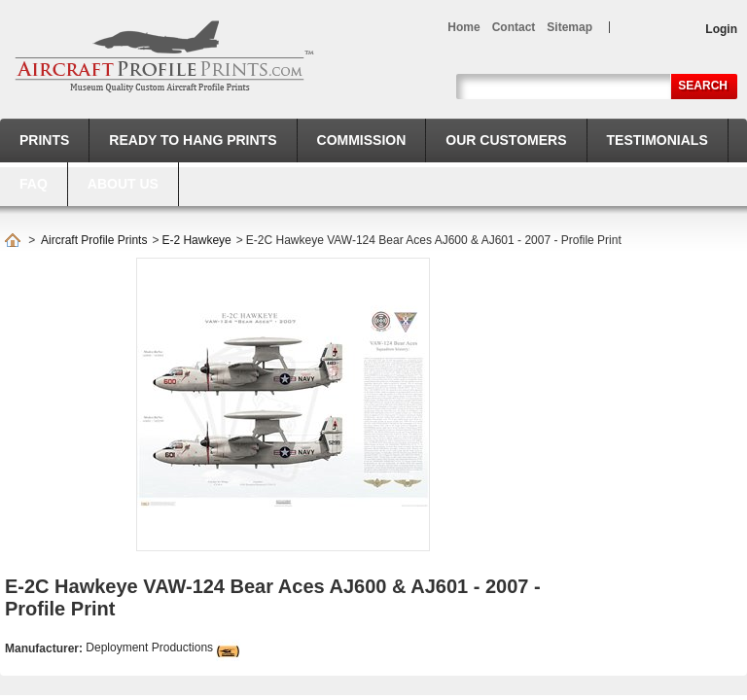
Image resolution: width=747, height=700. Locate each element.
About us (123, 184)
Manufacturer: (45, 648)
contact (514, 27)
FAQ (34, 184)
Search (703, 86)
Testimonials (658, 140)
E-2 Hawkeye (196, 240)
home (463, 27)
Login (721, 29)
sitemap (569, 27)
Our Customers (506, 140)
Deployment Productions (149, 647)
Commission (362, 140)
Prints (44, 140)
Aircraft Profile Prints (94, 240)
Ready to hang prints (193, 140)
